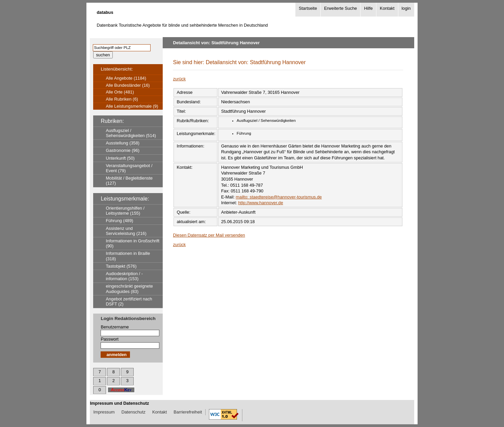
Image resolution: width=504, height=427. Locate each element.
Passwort (110, 339)
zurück (179, 79)
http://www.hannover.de (261, 203)
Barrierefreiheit (188, 412)
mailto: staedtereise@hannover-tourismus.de (279, 197)
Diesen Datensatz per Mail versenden (209, 235)
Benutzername (115, 327)
